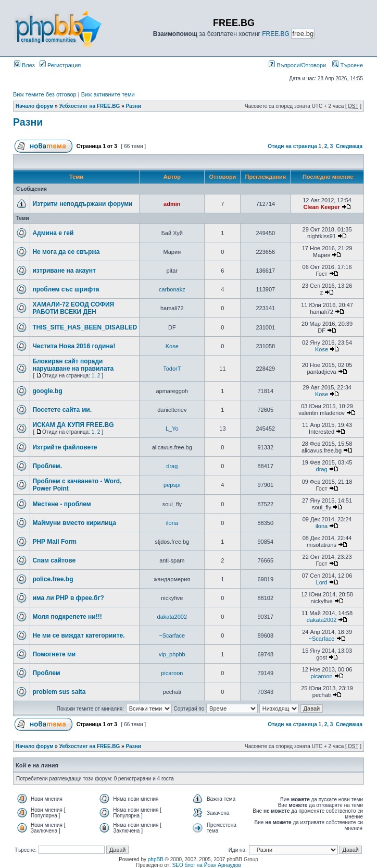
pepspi (172, 485)
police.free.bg (53, 579)
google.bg (47, 391)
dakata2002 (172, 617)
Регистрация (60, 65)
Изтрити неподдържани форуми (82, 204)
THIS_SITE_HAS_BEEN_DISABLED (85, 327)
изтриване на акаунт (64, 271)
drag (172, 466)
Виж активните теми (108, 94)
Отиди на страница (292, 146)
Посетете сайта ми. (62, 410)
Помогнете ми (54, 654)
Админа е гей (53, 233)
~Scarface (172, 635)
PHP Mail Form (54, 542)
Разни (133, 106)
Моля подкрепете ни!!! (67, 617)
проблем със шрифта (66, 289)
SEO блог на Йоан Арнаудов (207, 865)
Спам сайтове (54, 560)
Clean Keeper (321, 207)
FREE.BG (276, 34)
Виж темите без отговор (45, 94)
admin (172, 204)
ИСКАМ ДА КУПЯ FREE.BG (73, 425)
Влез (24, 65)
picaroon (172, 673)
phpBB (156, 859)
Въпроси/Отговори (297, 65)
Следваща (349, 146)
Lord (322, 582)
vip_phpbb (172, 654)
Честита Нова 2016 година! (74, 346)
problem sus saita (59, 692)
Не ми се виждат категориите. (78, 635)
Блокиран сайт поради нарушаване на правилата (73, 365)
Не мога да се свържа (66, 252)
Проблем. (47, 466)
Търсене (348, 65)
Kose (172, 346)
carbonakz (172, 289)
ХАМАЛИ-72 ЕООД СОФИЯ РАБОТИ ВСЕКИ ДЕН (73, 308)
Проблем (46, 673)
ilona (172, 523)
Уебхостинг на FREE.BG (90, 106)
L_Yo (172, 429)
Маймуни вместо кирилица (74, 523)
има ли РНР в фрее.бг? (68, 598)
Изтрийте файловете (65, 447)
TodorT (172, 369)
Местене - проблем (61, 504)
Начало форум (35, 106)
